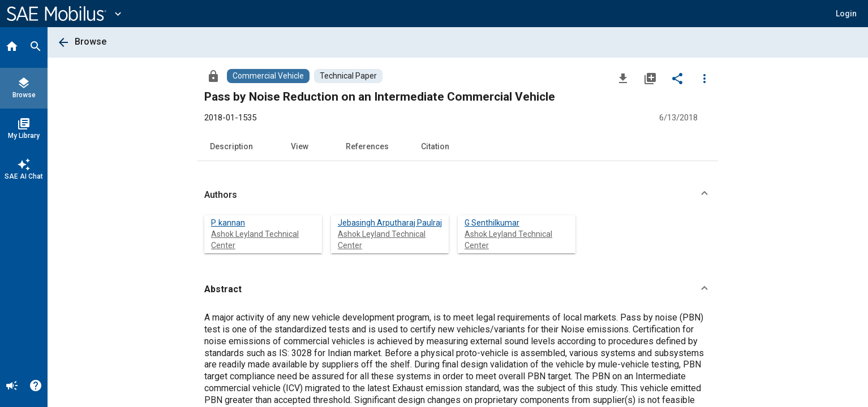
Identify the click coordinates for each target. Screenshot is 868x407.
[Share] (677, 78)
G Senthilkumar (492, 223)
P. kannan (228, 223)
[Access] (213, 76)
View (300, 146)
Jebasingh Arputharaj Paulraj (390, 223)
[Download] (623, 78)
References (367, 146)
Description (231, 146)
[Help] (36, 387)
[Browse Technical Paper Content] (348, 76)
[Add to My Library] (650, 78)
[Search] (36, 47)
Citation (435, 146)
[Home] (12, 47)
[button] (846, 14)
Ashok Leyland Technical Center (255, 240)
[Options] (704, 78)
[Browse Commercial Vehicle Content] (268, 76)
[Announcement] (12, 387)
